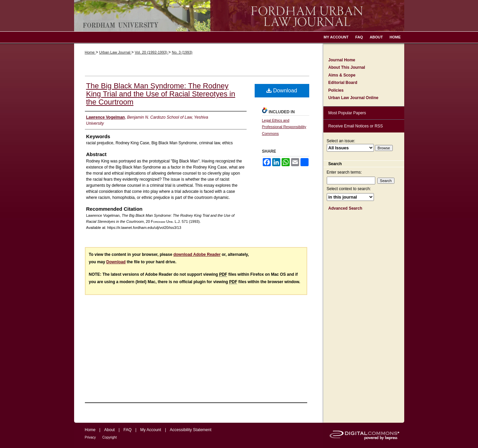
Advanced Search (345, 208)
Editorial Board (343, 83)
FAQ (127, 430)
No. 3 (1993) (182, 52)
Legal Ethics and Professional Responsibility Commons (284, 127)
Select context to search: (349, 189)
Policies (336, 90)
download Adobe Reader (197, 255)
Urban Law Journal (115, 52)
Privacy (90, 437)
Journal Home (342, 60)
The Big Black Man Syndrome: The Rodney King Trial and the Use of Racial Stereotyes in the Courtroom (161, 94)
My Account (151, 430)
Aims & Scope (342, 75)
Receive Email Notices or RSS (356, 126)
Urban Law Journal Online (354, 98)
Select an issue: (341, 141)
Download (282, 91)
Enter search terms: (344, 172)
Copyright (110, 437)
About (109, 430)
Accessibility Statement (190, 430)
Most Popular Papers (347, 113)
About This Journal (347, 67)
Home (90, 52)
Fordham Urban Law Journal (239, 16)
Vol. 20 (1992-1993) (152, 52)
